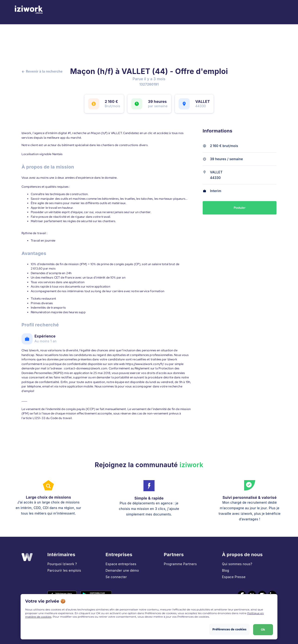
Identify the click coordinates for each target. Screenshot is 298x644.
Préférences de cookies (229, 629)
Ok (263, 629)
